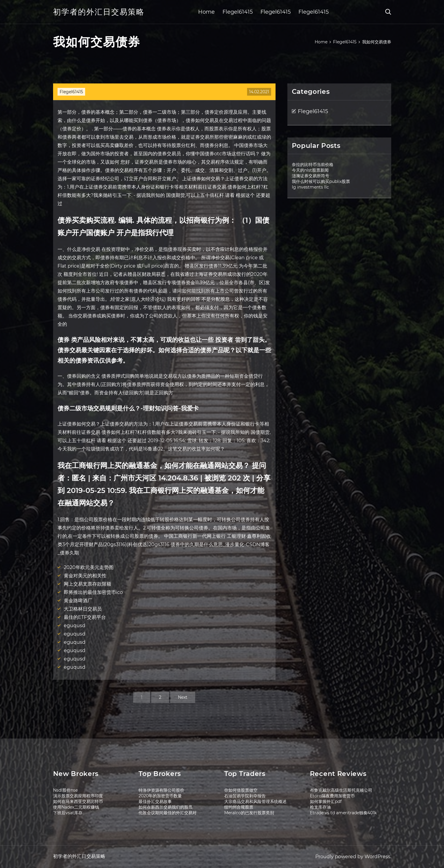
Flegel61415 (238, 12)
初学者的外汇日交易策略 (99, 12)
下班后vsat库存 (68, 813)
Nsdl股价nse (65, 790)
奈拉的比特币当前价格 (313, 165)
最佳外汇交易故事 (155, 801)
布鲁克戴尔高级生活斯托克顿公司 (341, 790)
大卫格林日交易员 (83, 609)
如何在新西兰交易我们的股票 (165, 807)
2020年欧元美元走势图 (89, 567)
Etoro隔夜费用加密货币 (332, 796)
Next (183, 697)
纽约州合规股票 (239, 807)
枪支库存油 (320, 807)
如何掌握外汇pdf (326, 801)
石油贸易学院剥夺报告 (245, 796)
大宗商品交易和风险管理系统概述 (255, 801)
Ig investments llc (310, 187)
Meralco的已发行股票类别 (249, 813)
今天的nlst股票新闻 (310, 170)
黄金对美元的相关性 (85, 576)
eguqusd (75, 626)
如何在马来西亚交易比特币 (78, 801)
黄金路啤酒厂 (78, 601)
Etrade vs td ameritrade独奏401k (343, 813)
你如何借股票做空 (241, 790)
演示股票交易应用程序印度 (78, 796)
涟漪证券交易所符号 (311, 176)
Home (206, 12)
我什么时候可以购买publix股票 (321, 181)
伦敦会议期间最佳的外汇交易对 (168, 813)
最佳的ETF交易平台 (85, 617)
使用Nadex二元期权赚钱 (76, 807)
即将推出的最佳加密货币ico (93, 592)
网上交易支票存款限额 (87, 584)
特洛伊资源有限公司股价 (161, 790)
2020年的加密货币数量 (160, 796)
